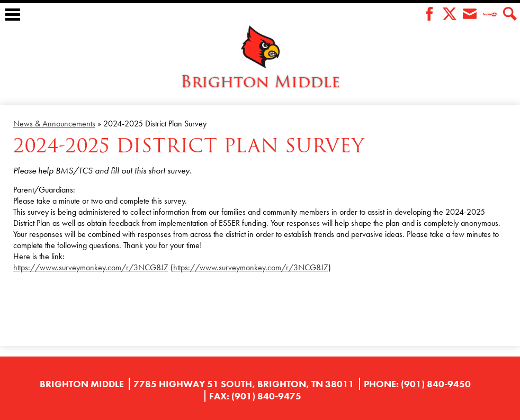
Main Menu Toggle (13, 15)
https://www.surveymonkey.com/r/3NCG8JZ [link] (91, 267)
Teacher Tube (490, 15)
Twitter (450, 15)
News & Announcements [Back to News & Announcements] (54, 124)
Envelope (470, 15)
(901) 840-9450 (436, 384)
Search (510, 15)
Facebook (429, 15)
